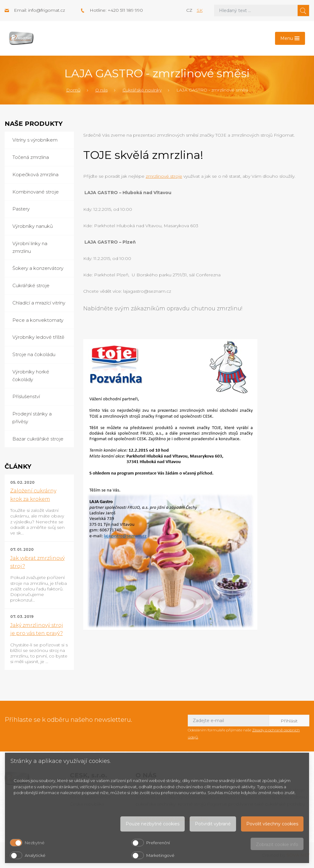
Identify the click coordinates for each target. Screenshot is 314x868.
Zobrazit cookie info (277, 845)
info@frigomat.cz (47, 10)
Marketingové (160, 855)
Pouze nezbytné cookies (153, 824)
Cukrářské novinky (142, 90)
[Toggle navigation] (290, 38)
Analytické (35, 855)
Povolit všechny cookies (272, 824)
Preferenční (158, 843)
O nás (101, 90)
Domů (73, 90)
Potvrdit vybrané (213, 824)
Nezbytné (35, 843)
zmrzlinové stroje (164, 176)
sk (200, 10)
